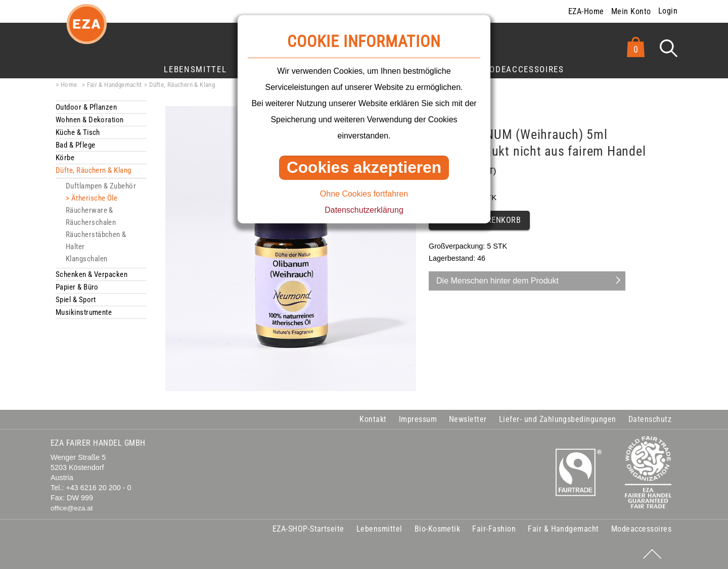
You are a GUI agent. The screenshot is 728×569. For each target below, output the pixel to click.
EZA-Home (586, 11)
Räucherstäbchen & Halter (96, 241)
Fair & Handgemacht (115, 85)
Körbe (65, 158)
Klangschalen (86, 259)
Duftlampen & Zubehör (101, 186)
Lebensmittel (195, 69)
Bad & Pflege (75, 145)
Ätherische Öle (94, 198)
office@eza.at (72, 508)
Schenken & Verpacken (92, 274)
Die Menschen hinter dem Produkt (497, 281)
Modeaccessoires (523, 69)
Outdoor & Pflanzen (86, 107)
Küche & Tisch (78, 132)
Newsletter (468, 419)
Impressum (418, 419)
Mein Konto (631, 11)
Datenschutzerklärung (364, 210)
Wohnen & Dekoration (90, 120)
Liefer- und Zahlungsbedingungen (558, 419)
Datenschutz (650, 419)
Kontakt (373, 419)
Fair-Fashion (494, 529)
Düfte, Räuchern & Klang (182, 85)
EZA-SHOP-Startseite (308, 529)
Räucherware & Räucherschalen (91, 216)
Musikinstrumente (84, 312)
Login (668, 11)
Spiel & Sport (76, 300)
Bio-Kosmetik (438, 529)
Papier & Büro (77, 287)
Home (69, 85)
